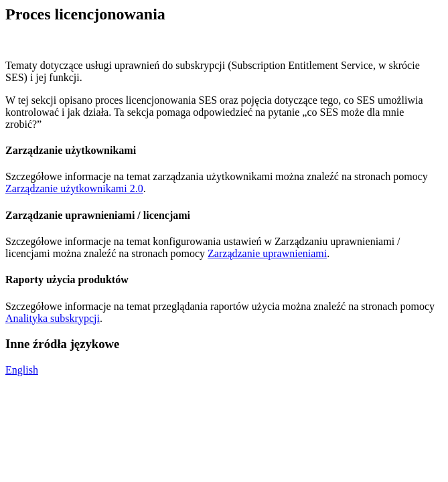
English (22, 370)
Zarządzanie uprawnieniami (267, 253)
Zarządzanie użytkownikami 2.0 (74, 188)
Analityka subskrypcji (53, 318)
